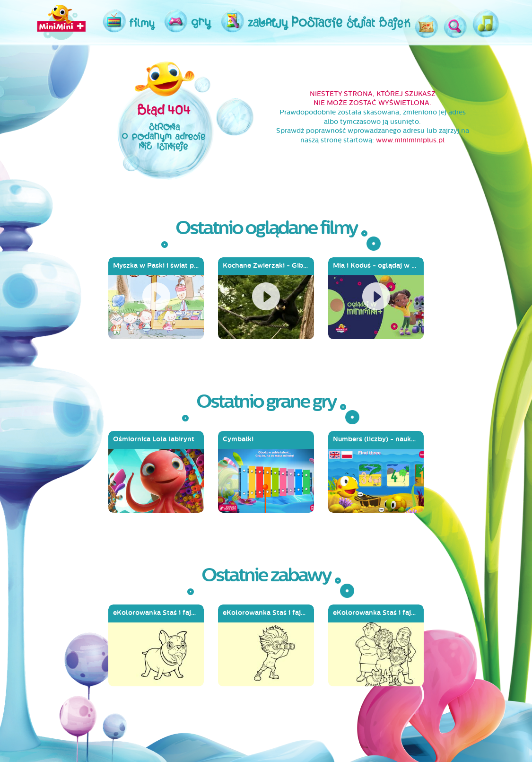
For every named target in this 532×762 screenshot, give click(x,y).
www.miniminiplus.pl (410, 140)
